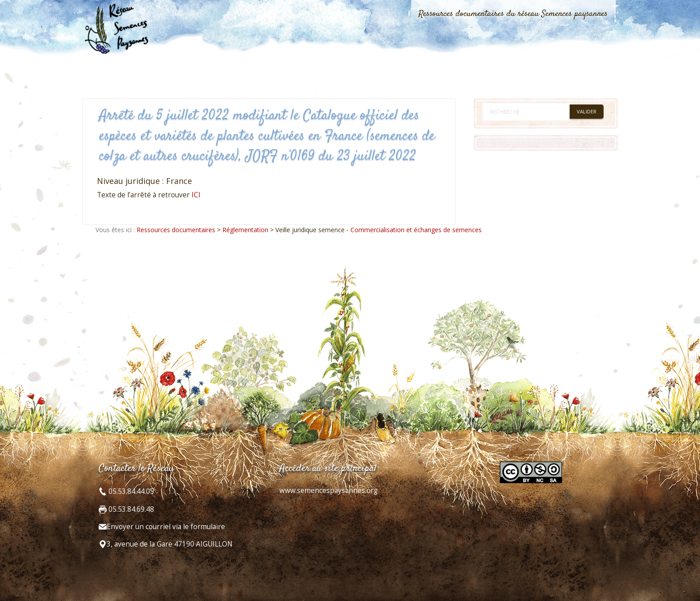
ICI (196, 195)
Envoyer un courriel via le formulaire (166, 527)
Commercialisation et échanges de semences (416, 230)
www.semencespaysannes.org (329, 490)
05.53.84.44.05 (130, 491)
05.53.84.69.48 (130, 509)
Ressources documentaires (176, 230)
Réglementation (245, 230)
